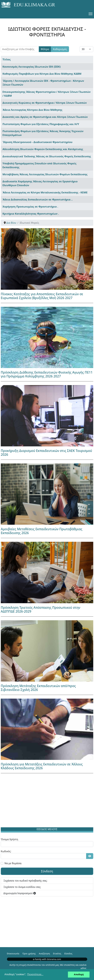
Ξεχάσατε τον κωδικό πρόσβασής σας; (25, 881)
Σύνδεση (47, 871)
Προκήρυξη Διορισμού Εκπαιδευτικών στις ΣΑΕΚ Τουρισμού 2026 (46, 453)
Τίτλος (7, 59)
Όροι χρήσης (29, 954)
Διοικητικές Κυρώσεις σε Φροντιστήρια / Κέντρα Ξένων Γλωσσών (45, 103)
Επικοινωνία (13, 954)
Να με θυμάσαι (13, 863)
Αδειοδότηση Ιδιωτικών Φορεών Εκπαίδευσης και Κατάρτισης (43, 149)
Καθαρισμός (60, 49)
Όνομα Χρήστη (9, 839)
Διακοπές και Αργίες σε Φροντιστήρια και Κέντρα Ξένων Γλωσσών (45, 117)
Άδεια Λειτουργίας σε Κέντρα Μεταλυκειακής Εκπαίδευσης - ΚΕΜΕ (45, 192)
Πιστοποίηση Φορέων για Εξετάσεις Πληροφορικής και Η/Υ (41, 124)
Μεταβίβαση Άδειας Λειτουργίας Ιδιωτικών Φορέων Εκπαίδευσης (45, 174)
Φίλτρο (45, 49)
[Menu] (91, 14)
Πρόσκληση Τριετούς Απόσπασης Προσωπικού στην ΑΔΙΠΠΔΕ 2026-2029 (41, 609)
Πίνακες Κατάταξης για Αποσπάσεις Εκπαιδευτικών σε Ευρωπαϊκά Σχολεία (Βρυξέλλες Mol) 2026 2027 (42, 296)
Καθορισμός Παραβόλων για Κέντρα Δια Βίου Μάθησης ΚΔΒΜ (42, 74)
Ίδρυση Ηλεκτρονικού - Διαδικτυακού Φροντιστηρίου (37, 142)
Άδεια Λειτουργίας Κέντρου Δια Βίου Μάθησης (32, 110)
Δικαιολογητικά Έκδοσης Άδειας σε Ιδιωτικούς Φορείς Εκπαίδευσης (47, 156)
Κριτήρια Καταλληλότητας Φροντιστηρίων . (31, 214)
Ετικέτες (57, 954)
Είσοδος (68, 954)
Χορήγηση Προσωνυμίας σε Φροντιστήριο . (30, 207)
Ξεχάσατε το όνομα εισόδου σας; (22, 887)
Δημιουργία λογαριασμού (20, 893)
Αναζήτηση (44, 954)
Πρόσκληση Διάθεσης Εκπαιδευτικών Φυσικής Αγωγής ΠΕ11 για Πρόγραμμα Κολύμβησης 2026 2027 (47, 374)
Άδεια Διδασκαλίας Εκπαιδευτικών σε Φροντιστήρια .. (38, 199)
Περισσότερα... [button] (35, 974)
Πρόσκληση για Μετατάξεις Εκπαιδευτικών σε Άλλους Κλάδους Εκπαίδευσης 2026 (42, 766)
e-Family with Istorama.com (47, 959)
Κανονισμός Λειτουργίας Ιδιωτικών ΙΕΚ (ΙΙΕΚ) (32, 67)
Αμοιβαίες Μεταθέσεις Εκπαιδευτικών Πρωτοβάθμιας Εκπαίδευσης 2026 (42, 531)
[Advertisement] (47, 801)
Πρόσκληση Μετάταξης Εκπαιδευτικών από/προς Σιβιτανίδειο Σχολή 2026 (38, 688)
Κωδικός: (6, 851)
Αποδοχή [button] (79, 974)
